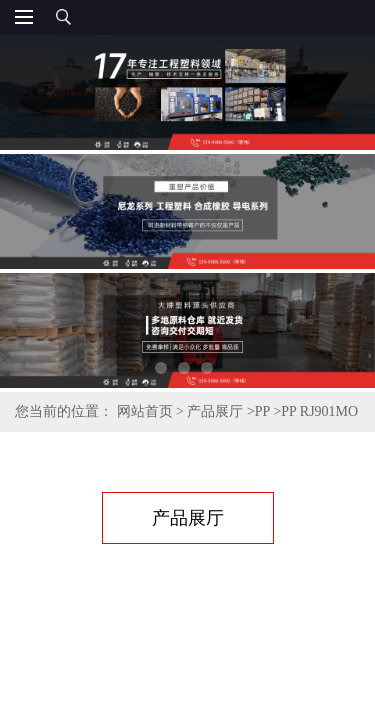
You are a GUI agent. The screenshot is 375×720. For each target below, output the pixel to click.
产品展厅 (215, 411)
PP (262, 411)
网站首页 (145, 411)
